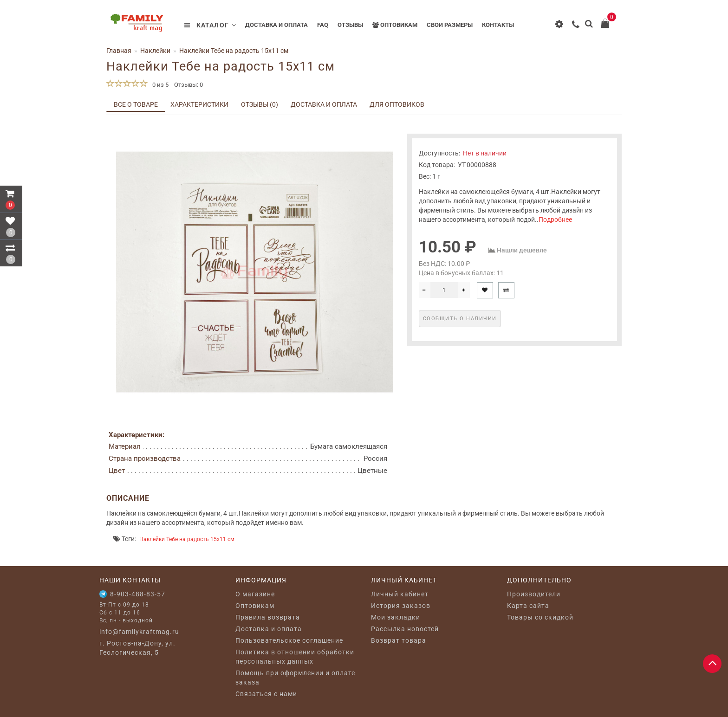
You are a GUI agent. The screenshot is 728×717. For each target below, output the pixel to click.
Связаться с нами (266, 694)
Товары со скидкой (540, 617)
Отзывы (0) (260, 104)
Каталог (210, 25)
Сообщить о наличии (460, 319)
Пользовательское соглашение (289, 640)
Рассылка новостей (405, 629)
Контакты (498, 25)
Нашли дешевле (522, 250)
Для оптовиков (397, 104)
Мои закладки (396, 617)
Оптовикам (395, 25)
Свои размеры (450, 25)
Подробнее (555, 220)
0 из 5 (159, 85)
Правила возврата (268, 617)
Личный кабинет (400, 594)
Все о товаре (136, 104)
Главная (119, 51)
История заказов (401, 606)
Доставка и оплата (276, 25)
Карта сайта (528, 606)
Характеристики (199, 104)
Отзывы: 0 (188, 85)
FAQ (323, 25)
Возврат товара (399, 640)
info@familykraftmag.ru (139, 632)
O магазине (255, 594)
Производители (534, 594)
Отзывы (350, 25)
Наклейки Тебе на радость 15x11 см (187, 539)
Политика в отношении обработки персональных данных (295, 657)
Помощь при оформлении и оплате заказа (295, 678)
